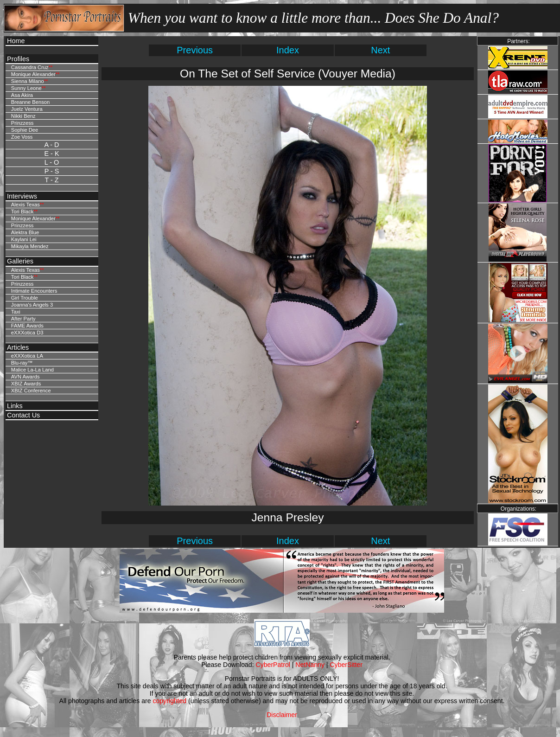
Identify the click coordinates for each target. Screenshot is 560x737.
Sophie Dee (25, 130)
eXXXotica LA (27, 356)
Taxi (16, 312)
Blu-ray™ (22, 363)
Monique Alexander (33, 74)
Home (16, 41)
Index (288, 50)
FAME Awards (27, 326)
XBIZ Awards (26, 384)
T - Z (51, 180)
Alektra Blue (25, 232)
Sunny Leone (26, 88)
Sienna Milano (28, 81)
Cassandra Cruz (30, 67)
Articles (18, 347)
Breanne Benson (30, 102)
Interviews (22, 196)
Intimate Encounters (34, 291)
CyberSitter (346, 665)
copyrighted (169, 701)
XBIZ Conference (31, 391)
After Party (23, 319)
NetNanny (310, 665)
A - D (52, 145)
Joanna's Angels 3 (32, 305)
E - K (52, 154)
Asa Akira (22, 95)
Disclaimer (282, 715)
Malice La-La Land (32, 370)
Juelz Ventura (27, 109)
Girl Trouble (25, 298)
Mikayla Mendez (30, 246)
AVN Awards (25, 377)
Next (380, 50)
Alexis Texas (25, 205)
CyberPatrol (273, 665)
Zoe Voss (22, 137)
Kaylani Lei (24, 239)
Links (15, 406)
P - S (52, 171)
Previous (195, 50)
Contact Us (23, 415)
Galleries (20, 261)
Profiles (18, 59)
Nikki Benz (23, 116)
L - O (52, 162)
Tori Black (22, 211)
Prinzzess (22, 123)
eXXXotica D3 (27, 333)
